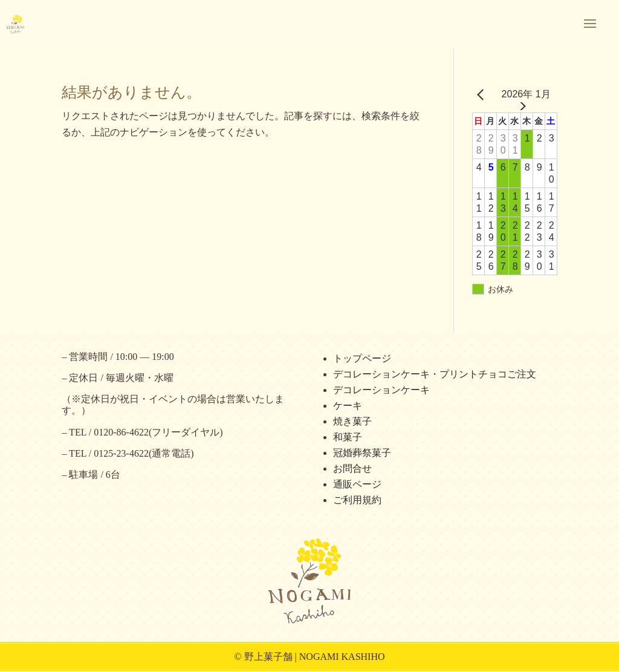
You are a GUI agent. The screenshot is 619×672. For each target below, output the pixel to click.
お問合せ (352, 468)
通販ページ (357, 484)
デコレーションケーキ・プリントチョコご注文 (435, 374)
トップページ (362, 358)
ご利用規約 (357, 500)
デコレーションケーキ (381, 390)
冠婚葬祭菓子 (362, 453)
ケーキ (348, 406)
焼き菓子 (352, 421)
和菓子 (348, 437)
